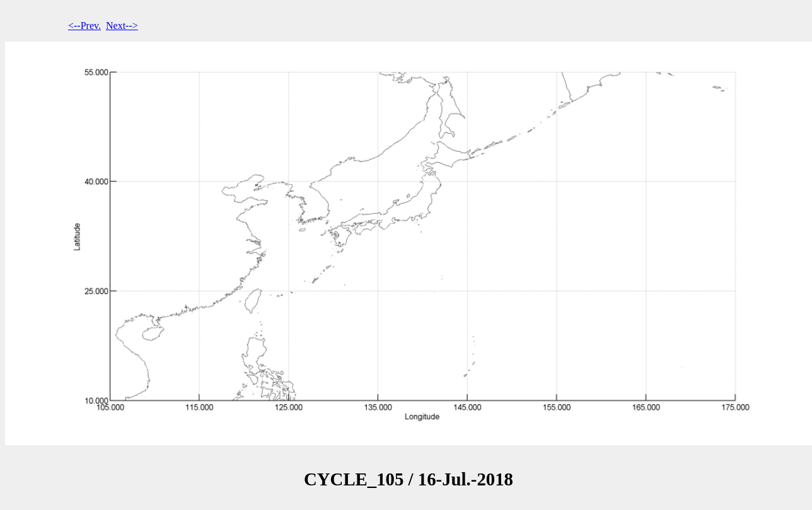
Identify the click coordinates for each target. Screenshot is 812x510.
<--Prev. (84, 26)
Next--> (122, 26)
